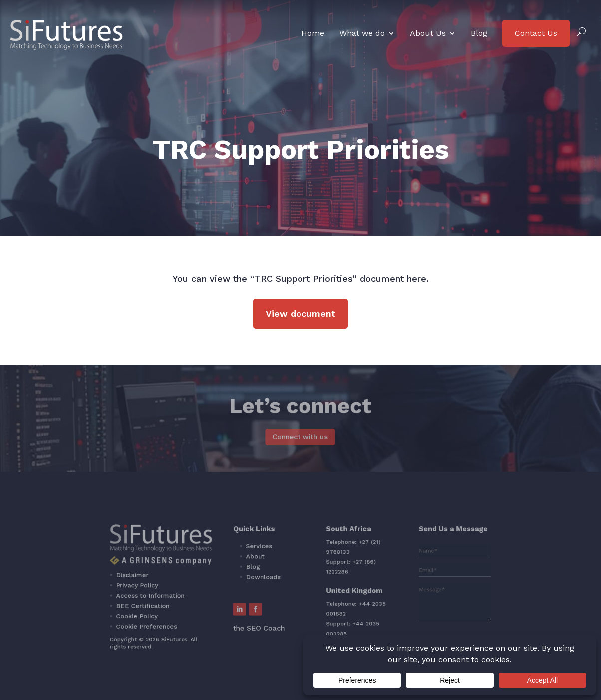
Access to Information (198, 593)
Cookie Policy (189, 607)
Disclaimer (186, 579)
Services (272, 559)
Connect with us (300, 437)
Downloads (275, 580)
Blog (479, 33)
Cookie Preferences (195, 614)
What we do (362, 33)
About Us (428, 33)
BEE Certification (193, 600)
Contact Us (536, 33)
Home (313, 33)
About (269, 566)
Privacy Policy (189, 586)
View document (300, 314)
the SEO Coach (272, 615)
